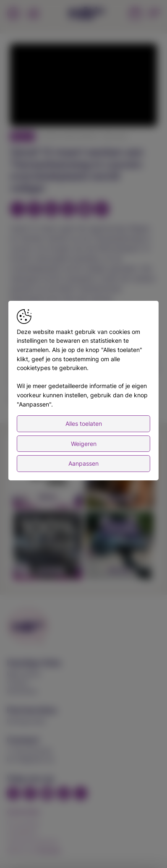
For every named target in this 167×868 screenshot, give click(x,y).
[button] (85, 86)
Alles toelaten (84, 433)
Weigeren (84, 452)
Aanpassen (83, 473)
